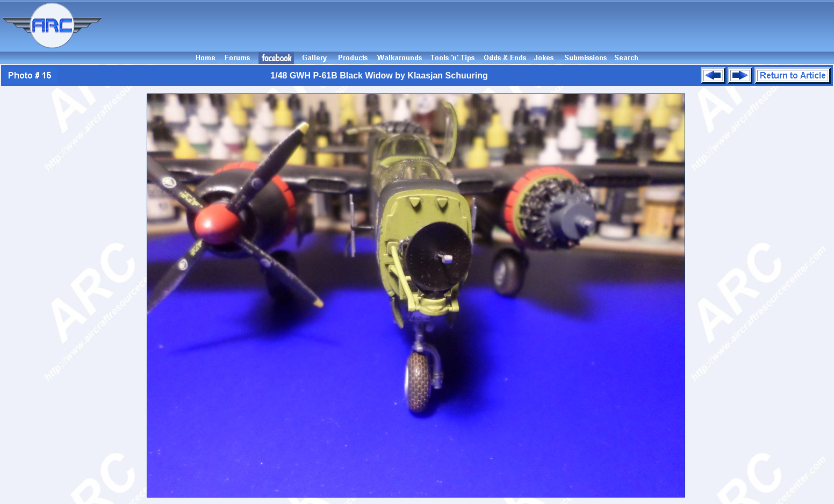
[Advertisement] (470, 26)
